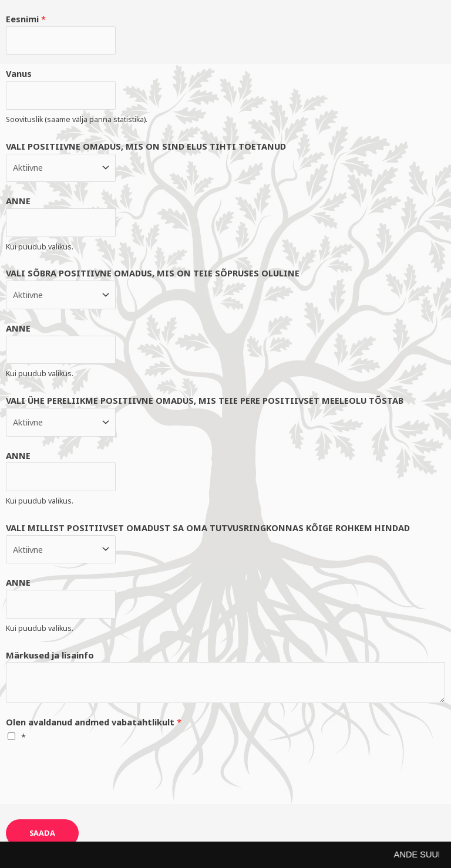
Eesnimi (26, 19)
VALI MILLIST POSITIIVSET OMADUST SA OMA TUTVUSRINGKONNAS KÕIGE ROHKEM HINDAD (208, 528)
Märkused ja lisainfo (50, 655)
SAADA (42, 833)
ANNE (18, 201)
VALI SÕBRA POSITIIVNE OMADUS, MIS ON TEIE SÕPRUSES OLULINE (153, 273)
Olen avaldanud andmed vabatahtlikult (94, 722)
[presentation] (95, 779)
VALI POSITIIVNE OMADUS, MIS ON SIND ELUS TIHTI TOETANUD (146, 146)
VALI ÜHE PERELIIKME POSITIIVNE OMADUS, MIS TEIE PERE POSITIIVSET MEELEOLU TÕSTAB (205, 400)
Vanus (19, 73)
